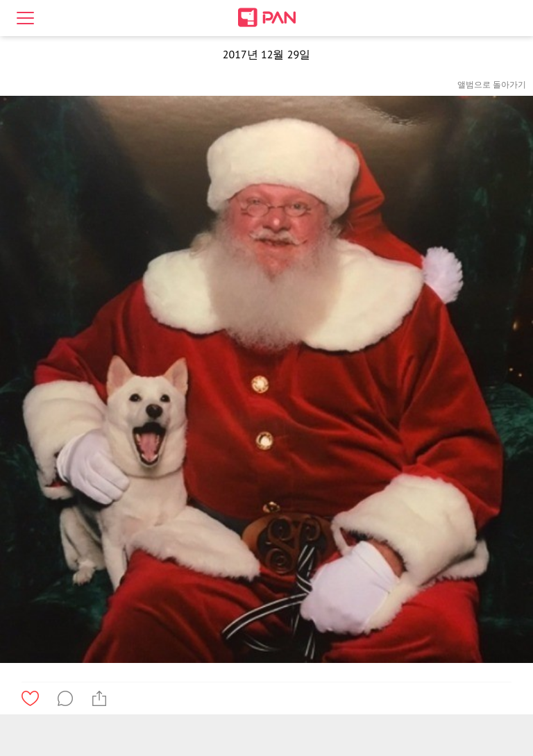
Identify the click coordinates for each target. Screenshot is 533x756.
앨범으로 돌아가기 (492, 84)
